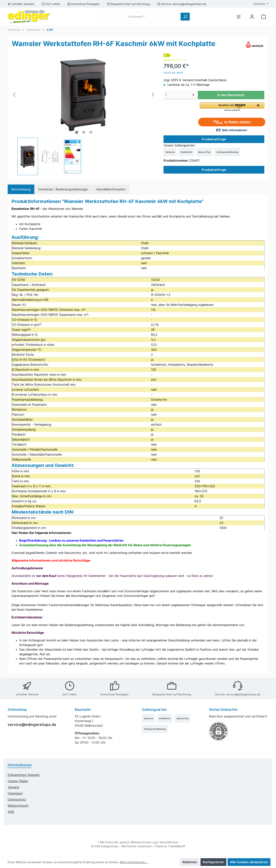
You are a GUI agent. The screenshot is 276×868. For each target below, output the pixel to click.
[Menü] (239, 17)
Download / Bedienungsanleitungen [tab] (63, 189)
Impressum (15, 793)
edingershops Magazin (24, 775)
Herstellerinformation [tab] (111, 189)
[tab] (21, 189)
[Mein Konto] (252, 17)
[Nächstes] (153, 95)
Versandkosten (169, 842)
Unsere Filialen (18, 781)
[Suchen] (185, 17)
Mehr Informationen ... (134, 862)
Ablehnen (190, 862)
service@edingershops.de (189, 4)
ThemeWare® (177, 846)
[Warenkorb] (264, 17)
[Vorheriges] (15, 95)
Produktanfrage (214, 139)
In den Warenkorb (231, 95)
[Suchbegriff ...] (137, 17)
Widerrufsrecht (18, 806)
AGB (11, 812)
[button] (232, 107)
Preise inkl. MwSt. (173, 73)
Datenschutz (17, 799)
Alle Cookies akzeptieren (249, 862)
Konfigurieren (213, 862)
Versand (13, 787)
